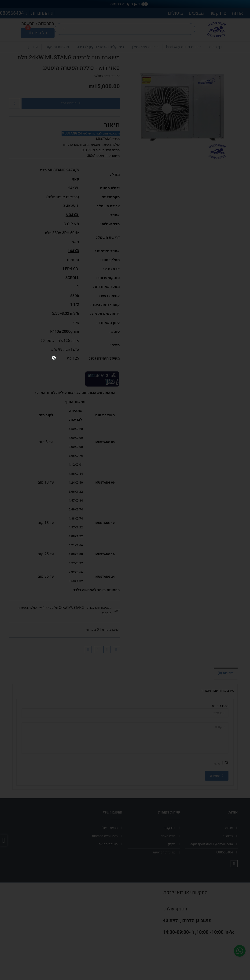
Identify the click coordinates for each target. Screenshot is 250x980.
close (236, 474)
